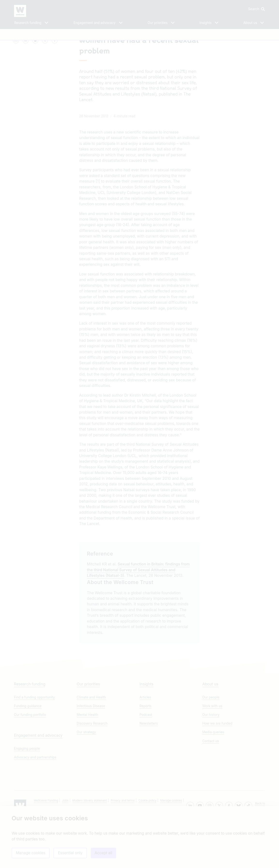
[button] (256, 9)
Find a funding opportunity (34, 745)
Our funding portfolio (30, 762)
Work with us (212, 753)
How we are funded (217, 771)
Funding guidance (28, 753)
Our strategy (86, 779)
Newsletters (149, 771)
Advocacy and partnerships (35, 805)
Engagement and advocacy (38, 783)
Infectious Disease (91, 753)
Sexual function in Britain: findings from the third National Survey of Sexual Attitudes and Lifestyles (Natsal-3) (138, 609)
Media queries (213, 779)
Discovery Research (92, 771)
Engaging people (27, 796)
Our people (211, 745)
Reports (146, 753)
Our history (211, 762)
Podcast (146, 762)
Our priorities (88, 731)
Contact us (211, 788)
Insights (147, 731)
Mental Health (87, 762)
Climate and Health (91, 745)
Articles (145, 745)
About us (210, 731)
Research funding (30, 731)
